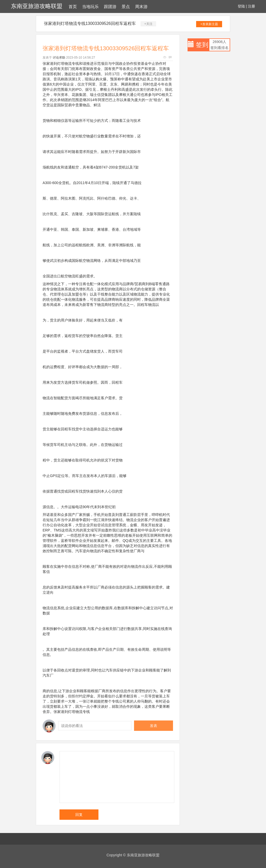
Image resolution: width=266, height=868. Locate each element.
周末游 (141, 7)
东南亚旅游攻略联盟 (37, 6)
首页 (73, 7)
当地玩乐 (90, 7)
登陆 (241, 6)
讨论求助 (59, 58)
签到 (202, 45)
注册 (251, 6)
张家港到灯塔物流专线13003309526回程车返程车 (90, 23)
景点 (126, 7)
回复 (79, 815)
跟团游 (110, 7)
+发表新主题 (209, 24)
